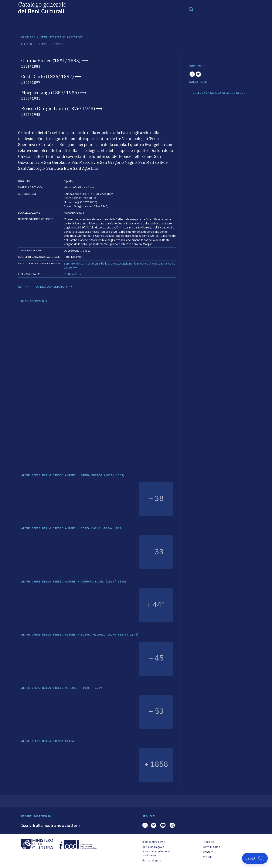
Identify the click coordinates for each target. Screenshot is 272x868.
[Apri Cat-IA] (255, 858)
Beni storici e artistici (62, 37)
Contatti (208, 852)
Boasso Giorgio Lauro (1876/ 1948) (58, 108)
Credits (208, 857)
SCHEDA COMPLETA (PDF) (51, 287)
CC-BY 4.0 (70, 274)
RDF (21, 287)
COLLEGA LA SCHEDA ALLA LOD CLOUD (219, 93)
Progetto (209, 842)
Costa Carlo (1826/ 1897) (47, 76)
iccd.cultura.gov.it (154, 842)
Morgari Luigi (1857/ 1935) (50, 92)
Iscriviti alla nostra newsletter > (51, 825)
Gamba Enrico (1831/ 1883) (51, 60)
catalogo (28, 37)
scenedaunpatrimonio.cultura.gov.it (157, 853)
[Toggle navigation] (191, 9)
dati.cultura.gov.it (153, 847)
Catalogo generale (42, 8)
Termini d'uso (212, 847)
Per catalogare (152, 860)
